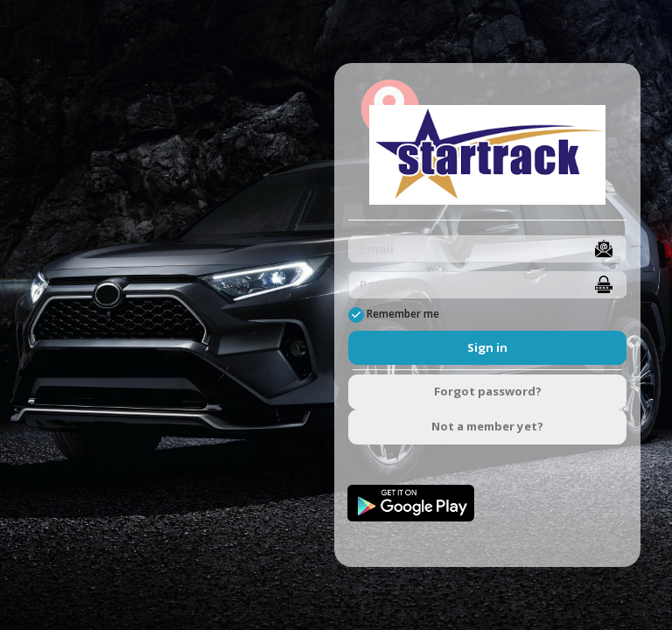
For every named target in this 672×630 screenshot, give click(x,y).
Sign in (487, 347)
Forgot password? (488, 391)
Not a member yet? (487, 426)
